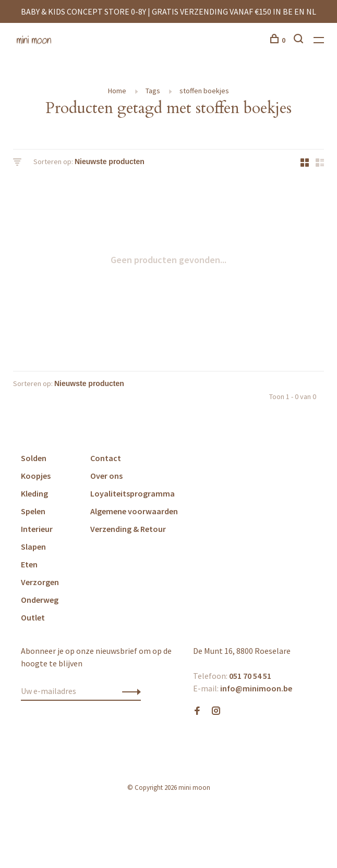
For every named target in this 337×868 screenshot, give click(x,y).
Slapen (33, 547)
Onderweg (40, 600)
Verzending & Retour (128, 529)
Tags (153, 91)
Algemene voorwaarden (134, 511)
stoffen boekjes (204, 91)
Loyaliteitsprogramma (133, 493)
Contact (106, 458)
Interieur (37, 529)
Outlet (33, 617)
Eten (29, 564)
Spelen (33, 511)
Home (117, 91)
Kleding (34, 493)
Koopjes (36, 476)
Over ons (106, 476)
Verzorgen (40, 582)
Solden (34, 458)
